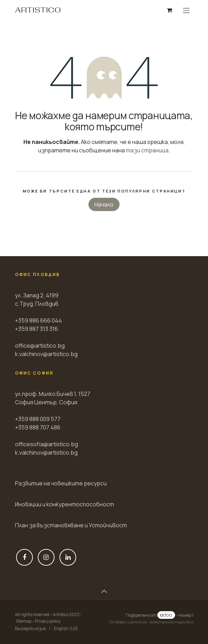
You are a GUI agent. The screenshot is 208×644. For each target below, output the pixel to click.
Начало (104, 204)
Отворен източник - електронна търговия (151, 622)
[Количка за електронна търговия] (170, 10)
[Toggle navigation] (186, 10)
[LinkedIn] (68, 557)
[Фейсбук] (24, 557)
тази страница (147, 150)
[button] (104, 591)
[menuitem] (30, 629)
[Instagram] (46, 557)
